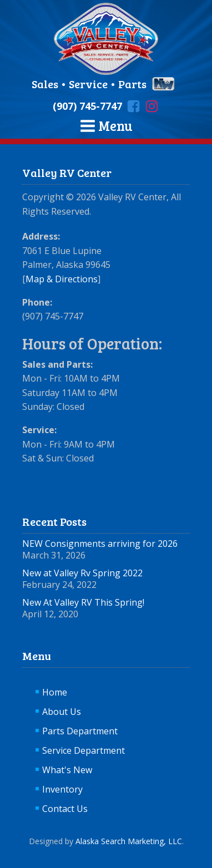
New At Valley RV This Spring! (83, 602)
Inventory (62, 789)
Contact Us (65, 809)
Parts (132, 84)
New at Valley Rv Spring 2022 (82, 573)
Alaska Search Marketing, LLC (129, 841)
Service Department (84, 750)
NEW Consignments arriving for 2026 (100, 544)
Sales (46, 84)
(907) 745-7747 (87, 106)
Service (88, 84)
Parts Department (80, 731)
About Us (62, 712)
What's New (67, 770)
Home (55, 692)
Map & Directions (62, 279)
